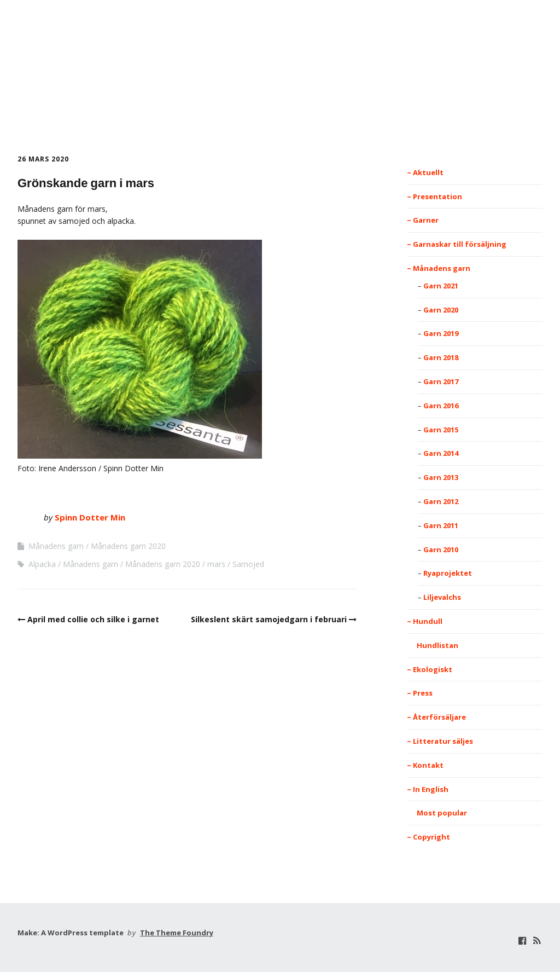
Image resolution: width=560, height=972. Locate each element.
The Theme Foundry (177, 933)
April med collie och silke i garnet (93, 619)
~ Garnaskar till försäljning (457, 244)
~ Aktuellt (425, 172)
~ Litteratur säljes (440, 741)
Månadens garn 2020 (128, 546)
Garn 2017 (441, 381)
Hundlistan (433, 645)
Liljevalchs (442, 597)
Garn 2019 (441, 333)
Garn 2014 (441, 453)
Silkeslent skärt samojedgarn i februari (269, 619)
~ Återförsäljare (436, 717)
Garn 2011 (441, 525)
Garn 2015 (441, 430)
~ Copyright (428, 837)
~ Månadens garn (439, 268)
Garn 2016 (441, 406)
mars (216, 564)
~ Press (420, 693)
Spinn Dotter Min (280, 80)
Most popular (437, 813)
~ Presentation (434, 196)
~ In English (428, 789)
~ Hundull (425, 621)
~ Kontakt (425, 765)
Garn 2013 (441, 477)
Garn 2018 (441, 357)
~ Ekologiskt (430, 669)
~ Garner (423, 220)
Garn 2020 (441, 310)
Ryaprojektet (448, 573)
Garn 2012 (441, 501)
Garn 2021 (441, 286)
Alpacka (42, 564)
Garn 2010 (441, 549)
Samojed (248, 564)
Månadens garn (56, 546)
